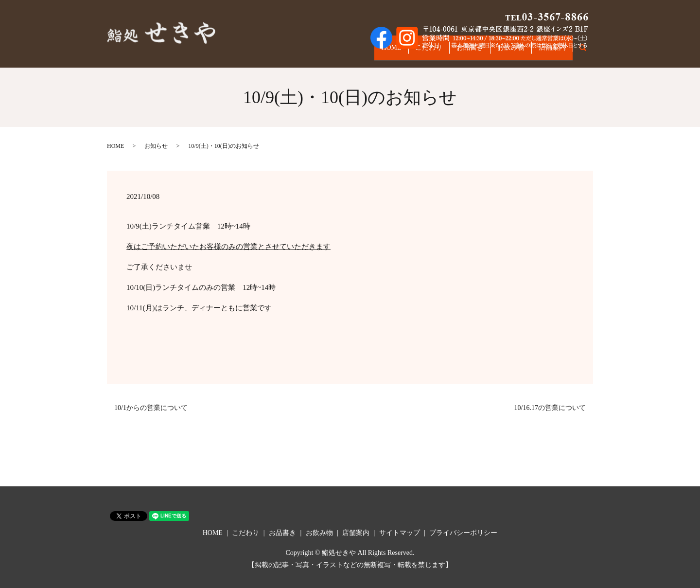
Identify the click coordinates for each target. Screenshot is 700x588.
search (588, 53)
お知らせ (156, 146)
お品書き (454, 52)
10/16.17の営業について (550, 408)
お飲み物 (501, 52)
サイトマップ (400, 533)
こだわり (406, 52)
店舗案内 (549, 52)
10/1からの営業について (151, 408)
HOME (362, 52)
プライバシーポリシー (463, 533)
